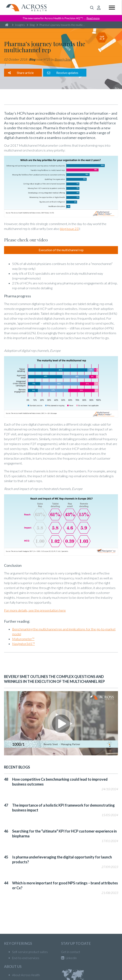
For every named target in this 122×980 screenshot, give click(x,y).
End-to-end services (26, 958)
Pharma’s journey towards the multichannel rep (61, 25)
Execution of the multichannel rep (61, 250)
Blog (31, 25)
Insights (19, 25)
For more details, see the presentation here (35, 610)
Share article (21, 73)
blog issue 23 (69, 229)
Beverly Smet (63, 59)
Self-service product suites (30, 952)
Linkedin (69, 958)
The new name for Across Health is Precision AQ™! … (61, 18)
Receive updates (63, 73)
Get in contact (71, 952)
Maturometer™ (23, 639)
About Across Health (26, 975)
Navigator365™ (23, 644)
